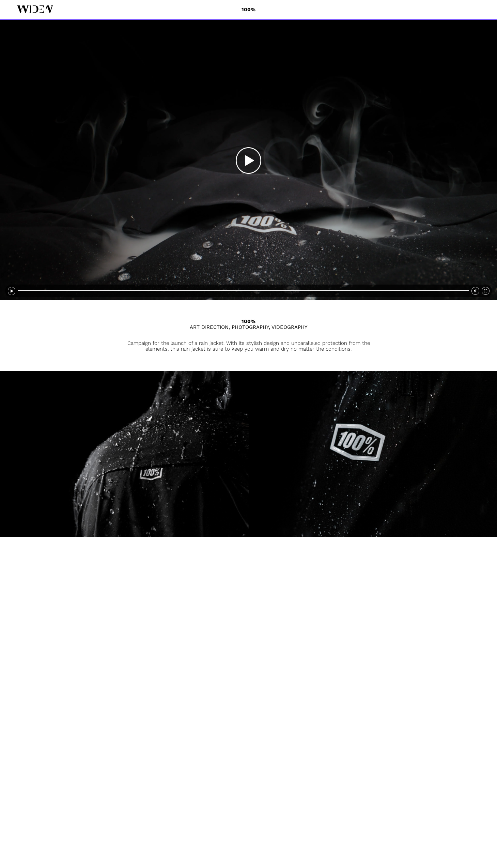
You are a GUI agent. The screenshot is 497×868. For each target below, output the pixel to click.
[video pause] (12, 291)
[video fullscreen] (486, 291)
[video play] (248, 160)
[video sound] (475, 291)
